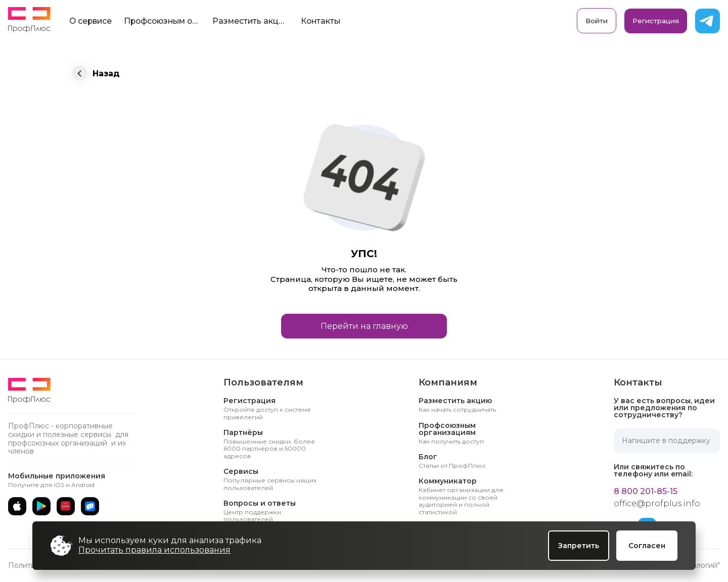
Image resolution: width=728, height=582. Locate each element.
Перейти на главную (364, 326)
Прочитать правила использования (154, 550)
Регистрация (656, 21)
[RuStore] (90, 506)
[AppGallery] (66, 506)
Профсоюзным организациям (165, 21)
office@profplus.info (657, 504)
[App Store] (17, 506)
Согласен (647, 546)
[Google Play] (41, 506)
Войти (597, 21)
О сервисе (90, 21)
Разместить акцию (251, 21)
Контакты (321, 21)
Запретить (579, 546)
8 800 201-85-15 (646, 492)
